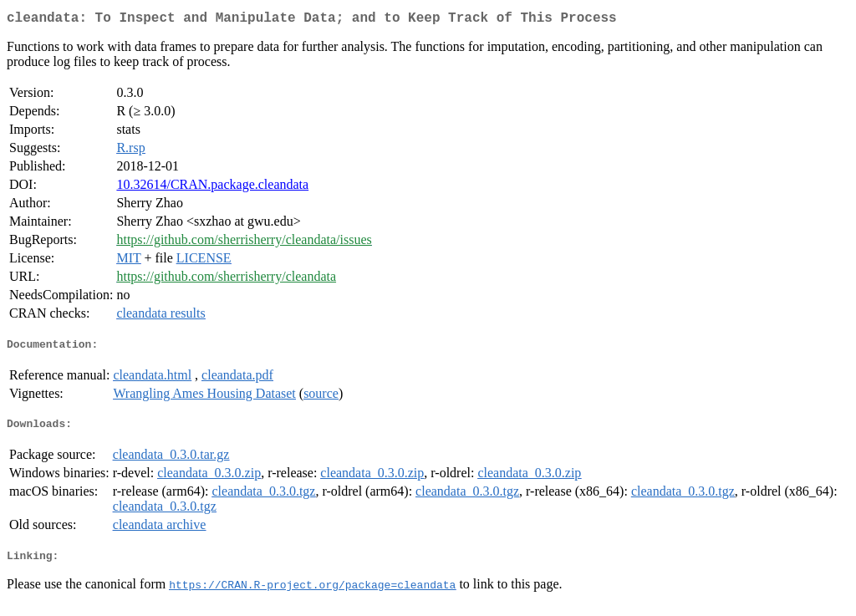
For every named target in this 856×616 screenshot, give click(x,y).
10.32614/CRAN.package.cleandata (212, 188)
